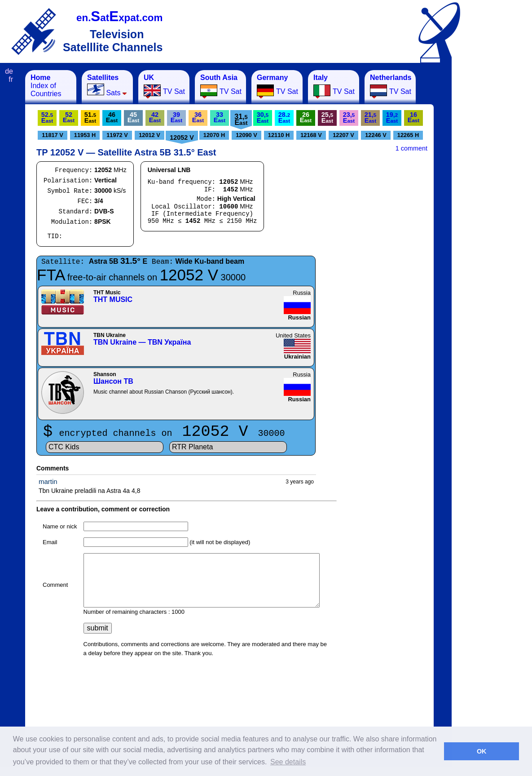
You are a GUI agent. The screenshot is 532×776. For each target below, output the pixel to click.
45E (133, 117)
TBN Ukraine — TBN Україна (142, 342)
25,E (327, 118)
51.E (90, 118)
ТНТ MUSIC (113, 299)
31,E (241, 120)
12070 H (214, 135)
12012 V (149, 135)
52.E (47, 118)
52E (69, 117)
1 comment (411, 148)
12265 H (408, 135)
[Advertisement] (496, 205)
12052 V (182, 137)
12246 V (376, 135)
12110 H (279, 135)
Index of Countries (46, 86)
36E (198, 117)
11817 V (53, 135)
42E (155, 117)
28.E (284, 118)
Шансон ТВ (113, 381)
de (9, 71)
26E (306, 117)
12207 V (343, 135)
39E (176, 117)
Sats (107, 85)
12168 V (311, 135)
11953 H (85, 135)
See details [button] (288, 762)
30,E (263, 118)
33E (220, 117)
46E (112, 117)
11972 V (117, 135)
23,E (349, 118)
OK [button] (482, 751)
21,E (370, 118)
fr (11, 79)
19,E (392, 118)
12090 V (246, 135)
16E (413, 117)
